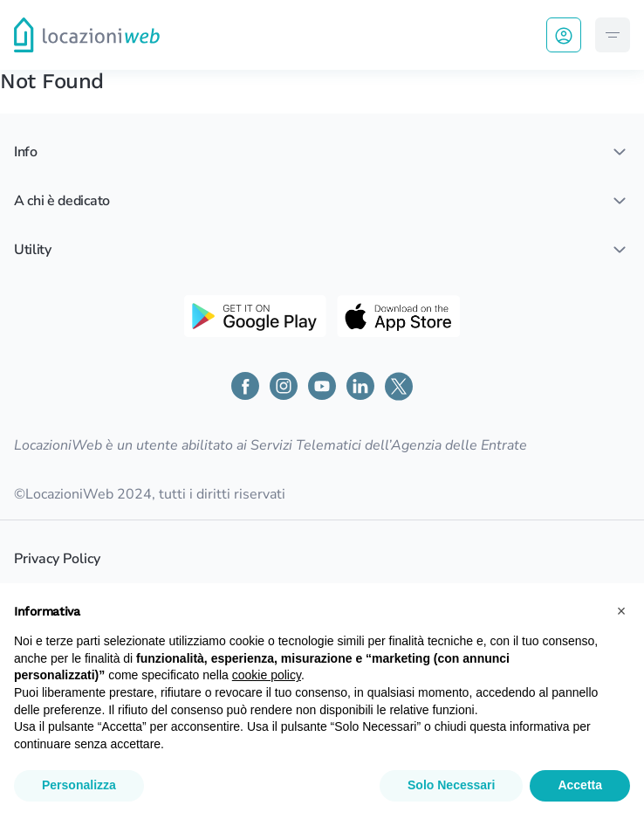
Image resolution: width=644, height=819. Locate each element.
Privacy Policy (57, 559)
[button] (621, 611)
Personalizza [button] (79, 785)
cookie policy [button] (267, 675)
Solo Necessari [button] (451, 785)
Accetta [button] (580, 785)
